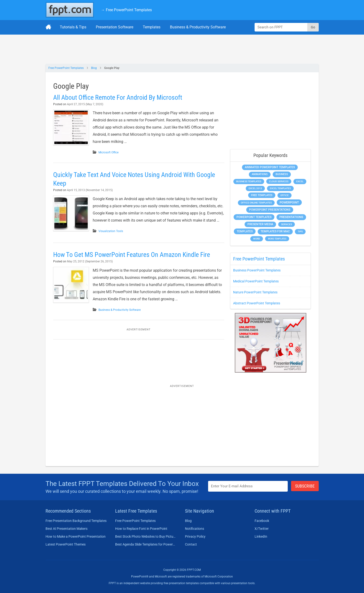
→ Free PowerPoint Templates (126, 10)
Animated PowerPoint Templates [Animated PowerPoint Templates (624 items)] (270, 167)
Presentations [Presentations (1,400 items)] (291, 217)
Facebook (262, 521)
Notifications (195, 529)
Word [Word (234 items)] (257, 239)
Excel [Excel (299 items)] (300, 181)
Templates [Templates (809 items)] (245, 231)
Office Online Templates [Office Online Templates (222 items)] (256, 203)
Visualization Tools (111, 231)
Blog (94, 68)
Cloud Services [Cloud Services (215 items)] (279, 181)
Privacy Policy (195, 536)
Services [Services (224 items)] (287, 224)
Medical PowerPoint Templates (256, 281)
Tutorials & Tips (73, 27)
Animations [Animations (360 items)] (260, 174)
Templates (152, 27)
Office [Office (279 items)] (285, 195)
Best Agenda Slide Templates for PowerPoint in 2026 (146, 544)
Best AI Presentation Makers (67, 529)
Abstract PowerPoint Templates (257, 303)
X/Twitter (262, 529)
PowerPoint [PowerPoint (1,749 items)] (289, 202)
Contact (191, 544)
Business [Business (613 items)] (282, 174)
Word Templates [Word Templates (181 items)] (277, 239)
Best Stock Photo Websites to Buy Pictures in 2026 (146, 536)
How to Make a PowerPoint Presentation (76, 536)
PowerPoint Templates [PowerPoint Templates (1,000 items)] (254, 217)
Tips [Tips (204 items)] (300, 231)
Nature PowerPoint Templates (255, 292)
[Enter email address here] (248, 486)
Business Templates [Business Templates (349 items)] (249, 181)
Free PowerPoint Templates (66, 68)
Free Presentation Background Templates (76, 521)
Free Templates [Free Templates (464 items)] (262, 195)
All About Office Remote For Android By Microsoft (118, 97)
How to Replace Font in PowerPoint (141, 529)
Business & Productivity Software (198, 27)
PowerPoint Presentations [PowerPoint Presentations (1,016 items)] (270, 210)
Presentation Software (115, 27)
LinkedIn (261, 536)
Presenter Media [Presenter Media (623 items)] (260, 224)
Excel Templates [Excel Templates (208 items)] (280, 188)
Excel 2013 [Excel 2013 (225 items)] (255, 188)
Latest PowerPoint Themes (66, 544)
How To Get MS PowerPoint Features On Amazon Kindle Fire (132, 255)
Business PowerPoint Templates (257, 270)
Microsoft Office (108, 152)
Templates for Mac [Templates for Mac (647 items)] (275, 231)
